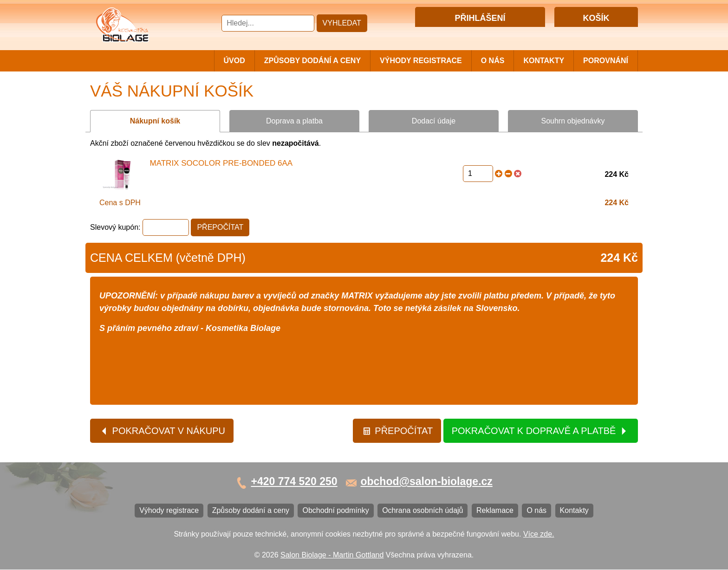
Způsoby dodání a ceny (312, 61)
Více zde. (539, 534)
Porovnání (606, 61)
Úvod (234, 61)
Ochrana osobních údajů (422, 511)
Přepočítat (398, 431)
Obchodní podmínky (335, 511)
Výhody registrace (421, 61)
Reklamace (495, 511)
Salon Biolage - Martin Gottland (332, 555)
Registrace (498, 34)
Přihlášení (461, 34)
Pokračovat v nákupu (162, 431)
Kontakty (544, 61)
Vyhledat (342, 23)
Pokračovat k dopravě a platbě (540, 431)
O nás (493, 61)
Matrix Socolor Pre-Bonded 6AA (221, 163)
